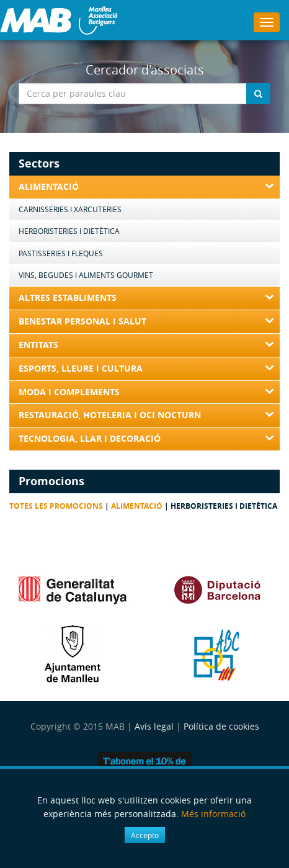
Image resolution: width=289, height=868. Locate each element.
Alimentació (137, 506)
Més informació (213, 814)
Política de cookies (221, 726)
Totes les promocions (56, 506)
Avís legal (154, 726)
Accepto (145, 835)
